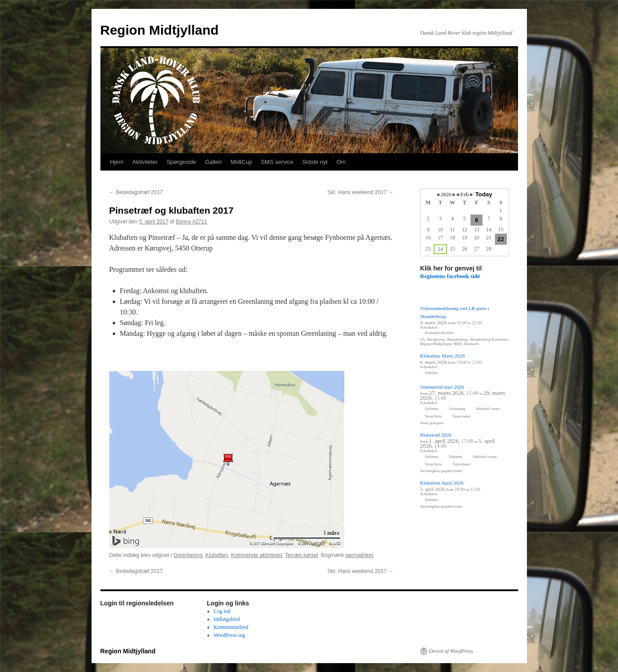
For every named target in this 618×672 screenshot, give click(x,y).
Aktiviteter (145, 162)
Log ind (222, 611)
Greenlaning (188, 555)
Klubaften (217, 555)
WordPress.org (229, 635)
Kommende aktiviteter (257, 555)
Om (341, 162)
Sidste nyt (315, 162)
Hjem (117, 162)
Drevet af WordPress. (452, 651)
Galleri (213, 162)
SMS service (277, 162)
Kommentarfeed (231, 627)
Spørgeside (181, 162)
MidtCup (241, 162)
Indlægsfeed (227, 619)
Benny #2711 (192, 222)
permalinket (359, 555)
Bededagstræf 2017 (136, 192)
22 (501, 239)
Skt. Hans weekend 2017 (361, 192)
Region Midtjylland (160, 30)
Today (484, 194)
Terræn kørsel (302, 555)
